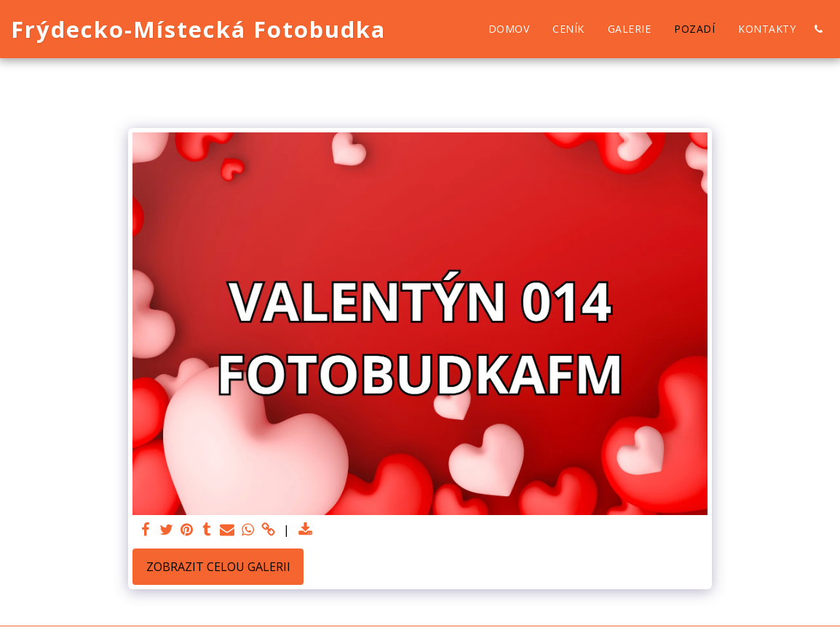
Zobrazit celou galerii (218, 567)
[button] (818, 29)
